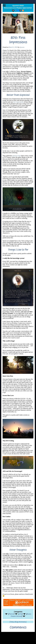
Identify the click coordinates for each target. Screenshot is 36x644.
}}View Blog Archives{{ (18, 622)
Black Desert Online (21, 615)
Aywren (22, 47)
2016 (20, 614)
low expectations (18, 102)
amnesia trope (16, 156)
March (11, 614)
